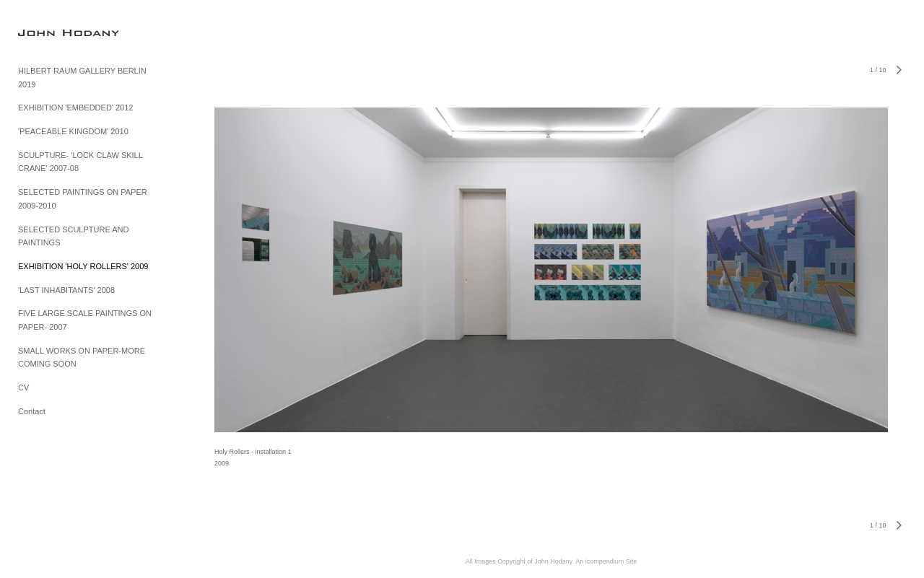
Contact (32, 411)
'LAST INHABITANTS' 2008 (66, 290)
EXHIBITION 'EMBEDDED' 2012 (75, 108)
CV (23, 387)
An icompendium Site (606, 561)
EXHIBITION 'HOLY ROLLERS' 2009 (83, 266)
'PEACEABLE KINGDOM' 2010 (73, 131)
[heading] (54, 32)
